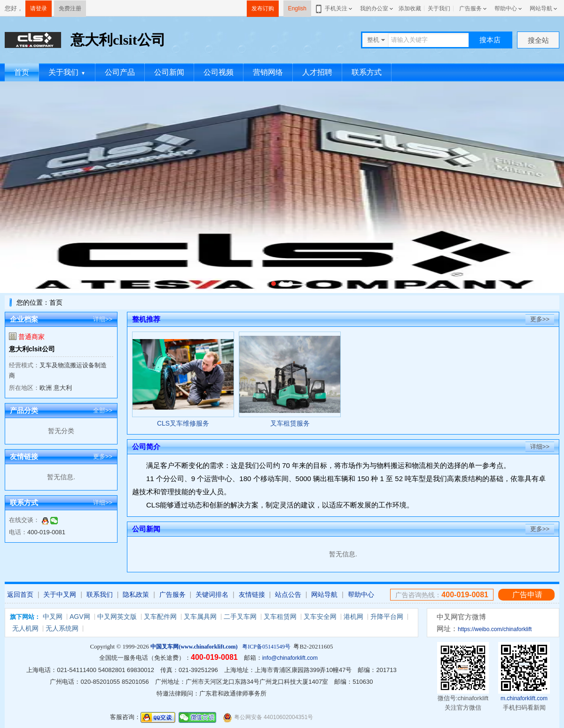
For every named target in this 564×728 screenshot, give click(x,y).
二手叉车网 (240, 617)
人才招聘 (317, 72)
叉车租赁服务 (290, 423)
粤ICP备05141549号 (266, 647)
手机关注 (334, 8)
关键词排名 (212, 594)
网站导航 (541, 8)
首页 (22, 72)
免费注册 (70, 8)
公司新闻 (169, 72)
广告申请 (527, 595)
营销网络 (268, 72)
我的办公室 (374, 8)
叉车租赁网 (280, 617)
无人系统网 (62, 628)
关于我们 (439, 8)
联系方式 (367, 72)
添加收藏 (410, 8)
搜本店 (490, 40)
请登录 (39, 8)
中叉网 (53, 617)
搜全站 (538, 40)
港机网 (353, 617)
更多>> (103, 456)
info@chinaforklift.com (290, 658)
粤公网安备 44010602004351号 (268, 717)
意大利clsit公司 (32, 349)
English (297, 8)
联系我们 (100, 594)
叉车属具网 (200, 617)
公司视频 (219, 72)
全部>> (103, 410)
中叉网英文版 (117, 617)
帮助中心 (506, 8)
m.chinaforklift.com (524, 698)
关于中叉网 (60, 594)
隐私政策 (136, 594)
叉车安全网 (320, 617)
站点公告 (288, 594)
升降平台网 (387, 617)
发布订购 (263, 8)
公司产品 (120, 72)
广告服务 (470, 8)
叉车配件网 (160, 617)
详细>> (103, 319)
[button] (274, 284)
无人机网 (25, 628)
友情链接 (252, 594)
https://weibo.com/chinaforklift (495, 629)
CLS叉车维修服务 (183, 423)
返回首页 (20, 594)
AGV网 (80, 617)
